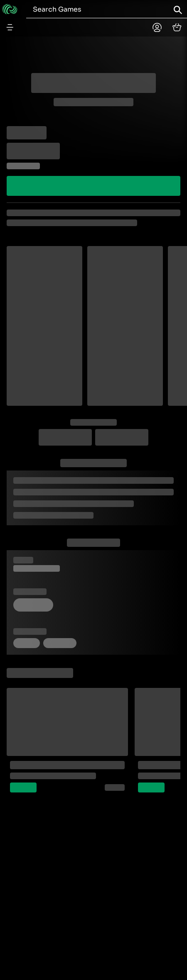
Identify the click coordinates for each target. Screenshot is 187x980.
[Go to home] (10, 9)
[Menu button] (10, 27)
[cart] (177, 27)
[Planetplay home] (157, 27)
